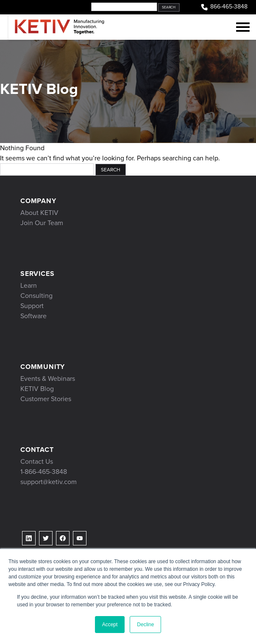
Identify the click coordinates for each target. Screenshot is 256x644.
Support (32, 306)
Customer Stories (46, 399)
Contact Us (37, 461)
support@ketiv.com (49, 482)
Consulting (36, 296)
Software (33, 316)
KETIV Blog (37, 389)
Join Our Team (42, 223)
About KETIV (39, 213)
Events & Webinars (48, 378)
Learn (29, 285)
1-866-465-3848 (44, 472)
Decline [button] (145, 625)
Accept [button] (110, 625)
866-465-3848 (224, 7)
